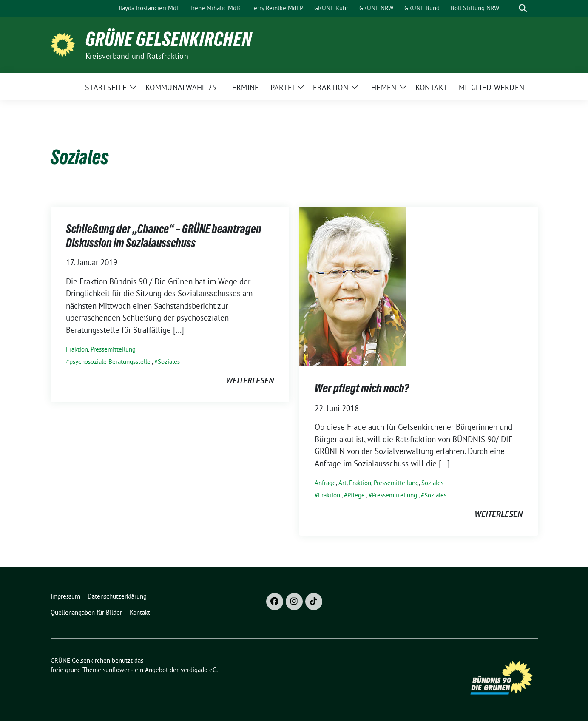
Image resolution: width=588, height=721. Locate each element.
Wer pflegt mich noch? (362, 388)
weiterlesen (250, 380)
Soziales (169, 362)
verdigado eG (199, 670)
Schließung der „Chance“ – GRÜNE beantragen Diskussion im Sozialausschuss (164, 236)
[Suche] (511, 8)
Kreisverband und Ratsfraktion (137, 56)
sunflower (116, 670)
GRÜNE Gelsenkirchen (169, 39)
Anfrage (325, 483)
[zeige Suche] (523, 8)
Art (342, 483)
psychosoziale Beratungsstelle (110, 362)
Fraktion (77, 349)
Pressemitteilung (113, 349)
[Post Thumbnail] (352, 286)
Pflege (356, 495)
